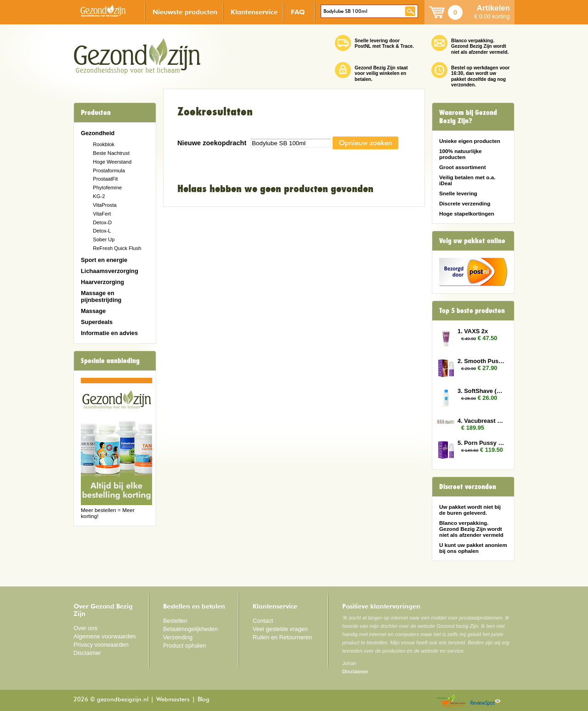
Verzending (178, 637)
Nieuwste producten (185, 12)
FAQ (298, 12)
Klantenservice (254, 12)
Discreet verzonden (468, 487)
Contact (263, 621)
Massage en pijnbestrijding (101, 296)
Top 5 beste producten (472, 311)
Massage (93, 311)
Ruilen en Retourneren (282, 637)
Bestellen (175, 621)
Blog (204, 700)
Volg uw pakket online (472, 241)
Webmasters (173, 700)
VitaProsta (105, 205)
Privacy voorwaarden (101, 645)
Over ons (85, 628)
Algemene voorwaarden (105, 636)
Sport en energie (104, 260)
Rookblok (104, 144)
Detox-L (102, 231)
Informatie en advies (109, 333)
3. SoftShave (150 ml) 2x (481, 391)
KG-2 (99, 196)
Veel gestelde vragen (280, 629)
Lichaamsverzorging (110, 271)
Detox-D (102, 222)
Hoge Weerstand (112, 162)
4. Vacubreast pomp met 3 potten (481, 421)
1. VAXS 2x (473, 331)
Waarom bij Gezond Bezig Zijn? (468, 117)
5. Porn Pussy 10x (481, 443)
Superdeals (97, 322)
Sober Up (104, 239)
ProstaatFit (105, 179)
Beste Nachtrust (111, 153)
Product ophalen (184, 646)
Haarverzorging (102, 282)
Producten (96, 113)
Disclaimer (87, 653)
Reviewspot (486, 702)
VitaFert (102, 214)
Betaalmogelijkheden (190, 629)
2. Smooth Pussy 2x (481, 361)
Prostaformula (109, 171)
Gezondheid (98, 133)
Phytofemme (107, 188)
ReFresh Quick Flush (117, 248)
